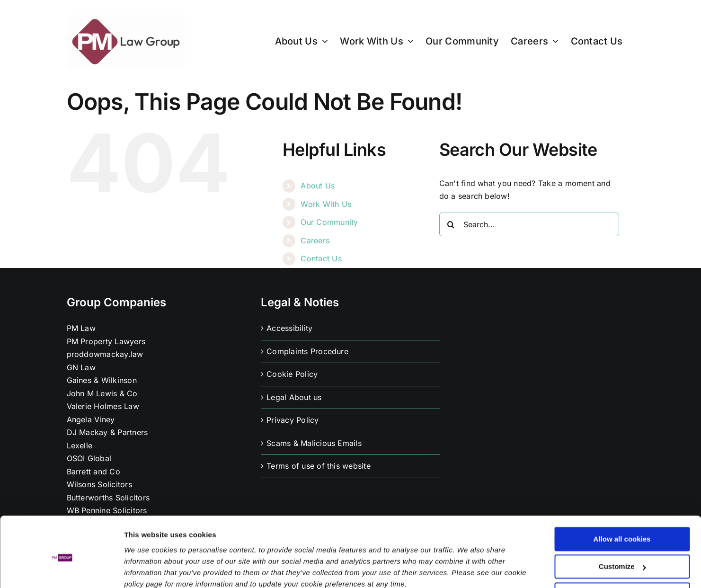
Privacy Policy (293, 420)
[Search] (451, 224)
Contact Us (321, 258)
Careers (315, 241)
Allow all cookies (622, 498)
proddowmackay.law (105, 354)
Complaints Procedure (307, 351)
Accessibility (289, 328)
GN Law (81, 367)
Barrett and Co (93, 472)
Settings (138, 569)
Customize (622, 526)
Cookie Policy (292, 374)
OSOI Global (89, 458)
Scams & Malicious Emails (314, 443)
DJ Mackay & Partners (107, 432)
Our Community (329, 222)
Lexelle (80, 445)
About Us (318, 186)
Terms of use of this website (319, 466)
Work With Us (326, 204)
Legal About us (294, 397)
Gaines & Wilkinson (102, 380)
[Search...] (529, 224)
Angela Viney (91, 419)
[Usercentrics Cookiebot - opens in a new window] (61, 570)
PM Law (81, 328)
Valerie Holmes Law (103, 406)
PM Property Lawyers (106, 341)
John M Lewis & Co (102, 393)
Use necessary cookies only (622, 554)
